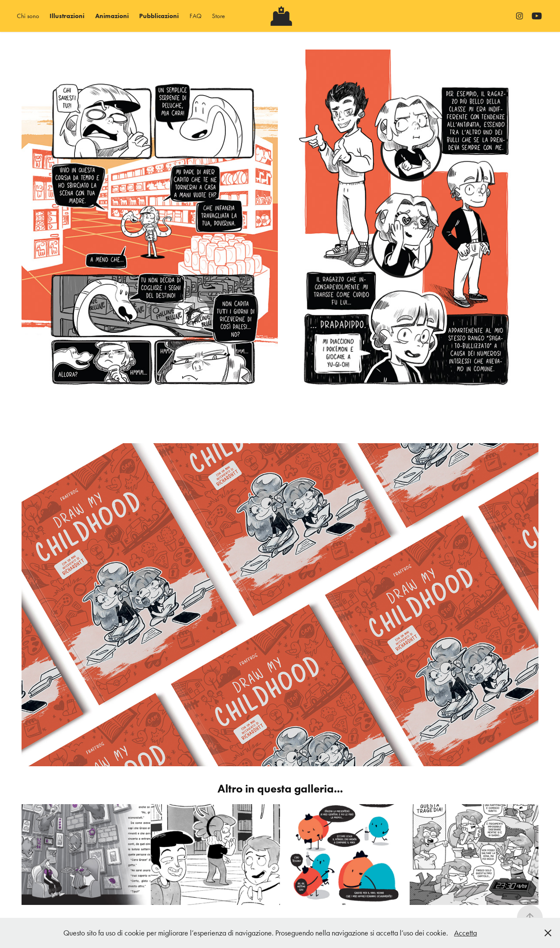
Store (218, 16)
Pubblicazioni (159, 16)
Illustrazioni (67, 16)
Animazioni (112, 16)
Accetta (465, 933)
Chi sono (28, 16)
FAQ (196, 16)
